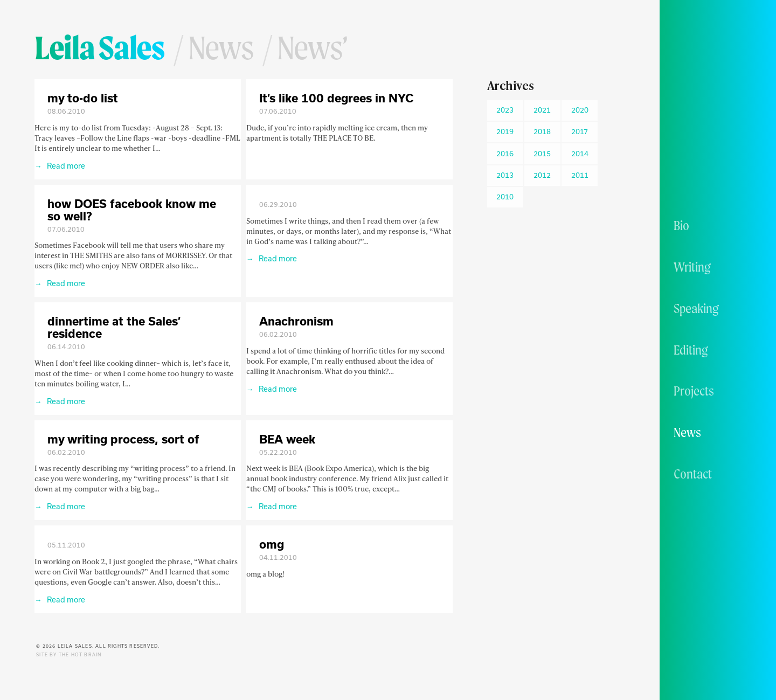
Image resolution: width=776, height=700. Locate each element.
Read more (65, 166)
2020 (580, 110)
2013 (505, 175)
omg (272, 544)
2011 (580, 175)
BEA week (287, 439)
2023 (505, 110)
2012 (542, 175)
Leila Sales (99, 47)
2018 (542, 131)
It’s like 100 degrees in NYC (336, 98)
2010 (505, 197)
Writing (692, 267)
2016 (505, 154)
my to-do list (83, 98)
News (687, 432)
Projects (694, 391)
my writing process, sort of (123, 439)
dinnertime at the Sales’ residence (114, 327)
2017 (580, 131)
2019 (505, 131)
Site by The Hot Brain (69, 655)
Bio (681, 225)
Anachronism (296, 321)
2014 (580, 154)
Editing (691, 350)
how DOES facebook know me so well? (132, 210)
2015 (542, 154)
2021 (542, 110)
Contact (693, 474)
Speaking (696, 308)
